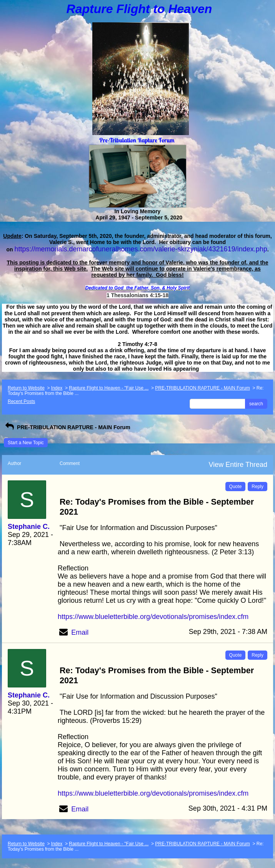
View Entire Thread (238, 465)
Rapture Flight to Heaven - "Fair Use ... (109, 388)
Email (80, 632)
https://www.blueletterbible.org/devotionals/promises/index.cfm (153, 617)
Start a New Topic (26, 443)
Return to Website (26, 388)
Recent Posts (21, 401)
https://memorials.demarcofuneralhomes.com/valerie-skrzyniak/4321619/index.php (141, 249)
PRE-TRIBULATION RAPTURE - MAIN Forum (202, 388)
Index (57, 388)
